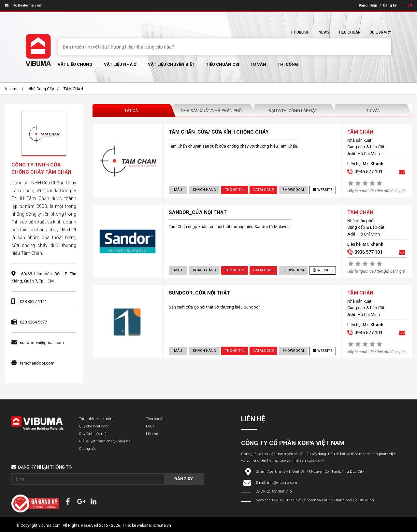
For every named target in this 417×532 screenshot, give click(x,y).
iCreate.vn (162, 525)
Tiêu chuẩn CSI (223, 64)
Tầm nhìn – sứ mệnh (97, 419)
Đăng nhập (368, 5)
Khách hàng (204, 190)
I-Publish (300, 32)
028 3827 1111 (33, 302)
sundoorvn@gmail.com (42, 343)
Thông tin (235, 190)
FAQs (150, 426)
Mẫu (178, 190)
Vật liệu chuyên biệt (171, 64)
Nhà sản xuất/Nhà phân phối (212, 111)
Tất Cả (131, 111)
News (324, 32)
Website (323, 190)
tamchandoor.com (37, 363)
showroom (293, 190)
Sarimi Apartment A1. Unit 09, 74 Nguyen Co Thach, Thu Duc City (310, 472)
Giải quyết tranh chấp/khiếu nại (105, 441)
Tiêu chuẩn (350, 32)
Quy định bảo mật (93, 434)
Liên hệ (152, 434)
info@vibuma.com (24, 5)
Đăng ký (390, 5)
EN (410, 5)
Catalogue (263, 190)
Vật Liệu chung (75, 64)
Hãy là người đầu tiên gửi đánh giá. (376, 191)
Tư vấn (258, 64)
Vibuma (12, 89)
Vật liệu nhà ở (120, 64)
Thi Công (288, 64)
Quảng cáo (87, 449)
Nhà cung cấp (41, 89)
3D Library (381, 32)
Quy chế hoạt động (94, 426)
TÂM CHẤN (73, 89)
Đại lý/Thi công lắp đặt (293, 111)
